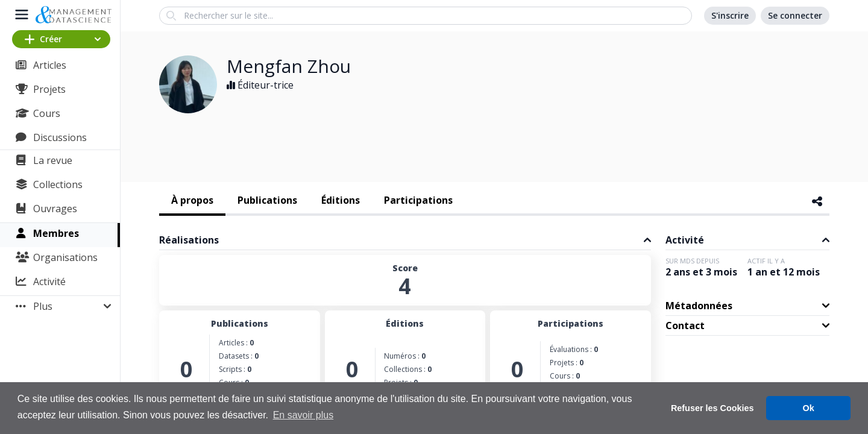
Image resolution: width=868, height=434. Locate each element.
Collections (58, 184)
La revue (53, 160)
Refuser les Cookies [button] (712, 408)
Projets (49, 89)
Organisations (65, 257)
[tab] (192, 201)
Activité (49, 281)
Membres (56, 233)
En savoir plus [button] (303, 415)
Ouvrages (55, 209)
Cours (47, 113)
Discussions (60, 137)
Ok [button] (809, 408)
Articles (50, 65)
